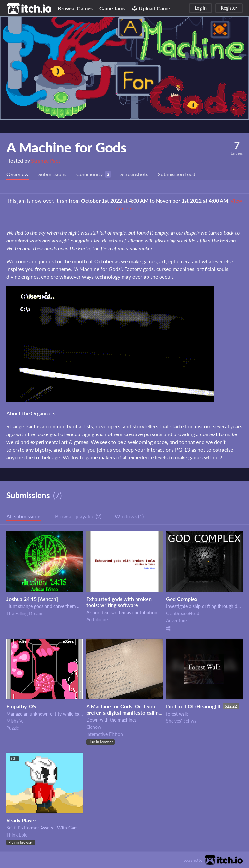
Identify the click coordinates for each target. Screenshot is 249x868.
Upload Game (151, 8)
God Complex (182, 599)
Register (229, 8)
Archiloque (97, 620)
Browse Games (75, 8)
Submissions (52, 174)
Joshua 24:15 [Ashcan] (32, 599)
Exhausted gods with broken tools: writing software (119, 602)
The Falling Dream (24, 613)
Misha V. (15, 721)
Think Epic (17, 835)
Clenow (94, 727)
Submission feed (177, 174)
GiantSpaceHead (183, 613)
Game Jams (112, 8)
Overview (18, 174)
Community (89, 174)
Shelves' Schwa (181, 721)
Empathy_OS (21, 706)
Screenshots (134, 174)
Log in (201, 8)
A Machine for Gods (67, 147)
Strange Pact (46, 160)
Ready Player (21, 820)
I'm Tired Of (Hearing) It (193, 706)
